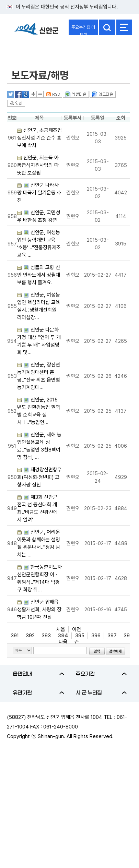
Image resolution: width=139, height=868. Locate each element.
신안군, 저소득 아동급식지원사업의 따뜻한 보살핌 (38, 165)
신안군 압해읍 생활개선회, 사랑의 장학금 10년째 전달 (39, 610)
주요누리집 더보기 (83, 30)
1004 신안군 (36, 32)
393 (46, 636)
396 (96, 636)
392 (30, 636)
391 (15, 636)
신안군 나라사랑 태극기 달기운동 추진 (39, 193)
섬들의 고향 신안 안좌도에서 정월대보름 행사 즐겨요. (39, 275)
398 (128, 636)
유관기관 (38, 693)
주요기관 (101, 674)
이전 (77, 629)
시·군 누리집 (101, 693)
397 (112, 636)
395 (80, 636)
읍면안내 (38, 674)
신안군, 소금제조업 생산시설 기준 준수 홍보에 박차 (39, 138)
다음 (63, 642)
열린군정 (23, 49)
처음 (61, 629)
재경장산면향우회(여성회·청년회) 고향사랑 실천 (39, 477)
